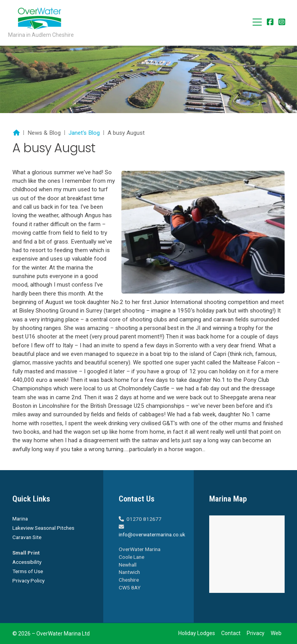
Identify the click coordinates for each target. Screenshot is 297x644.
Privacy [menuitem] (256, 633)
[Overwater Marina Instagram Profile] (282, 23)
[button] (257, 22)
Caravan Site (27, 537)
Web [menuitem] (276, 633)
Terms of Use (28, 571)
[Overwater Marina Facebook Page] (270, 23)
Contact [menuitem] (231, 633)
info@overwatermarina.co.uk (152, 534)
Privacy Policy (28, 580)
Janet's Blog (84, 133)
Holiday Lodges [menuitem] (197, 633)
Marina (20, 519)
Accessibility (27, 562)
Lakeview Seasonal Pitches (43, 528)
